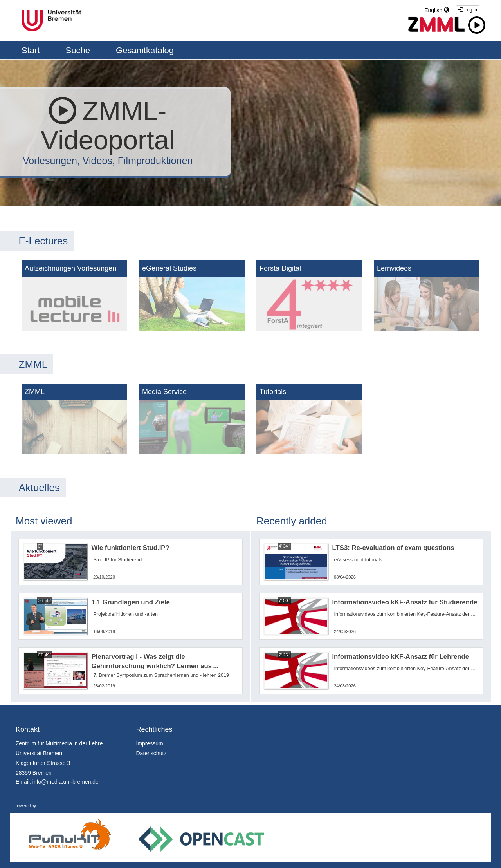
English (437, 10)
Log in (468, 10)
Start (32, 50)
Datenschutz (151, 753)
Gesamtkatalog (145, 50)
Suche (79, 50)
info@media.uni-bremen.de (66, 782)
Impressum (150, 743)
